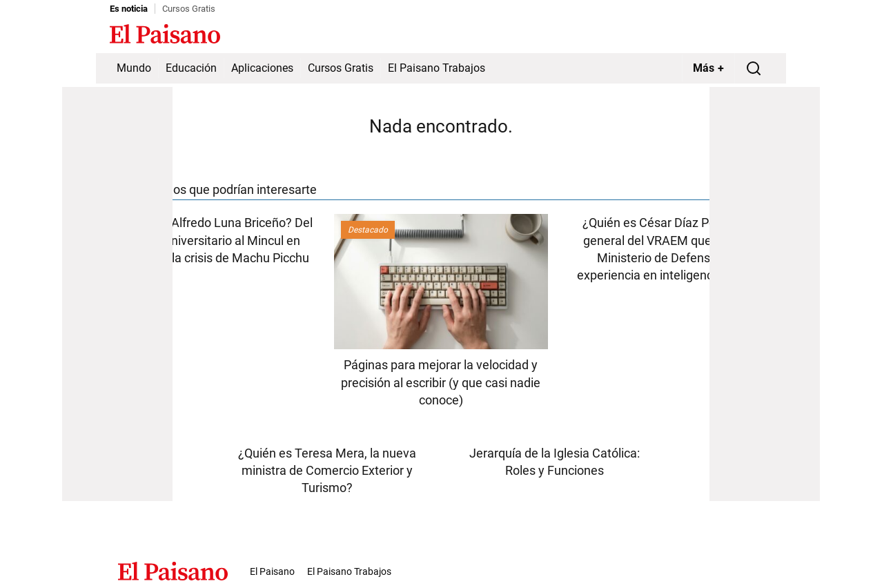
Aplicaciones (262, 68)
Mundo (134, 68)
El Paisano (272, 571)
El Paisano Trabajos (437, 68)
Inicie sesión (745, 35)
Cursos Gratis (189, 9)
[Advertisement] (117, 294)
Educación (191, 68)
